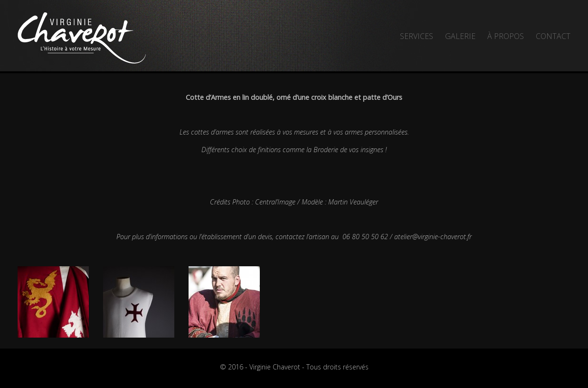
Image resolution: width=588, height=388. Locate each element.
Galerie (460, 36)
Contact (553, 36)
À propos (506, 36)
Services (417, 36)
